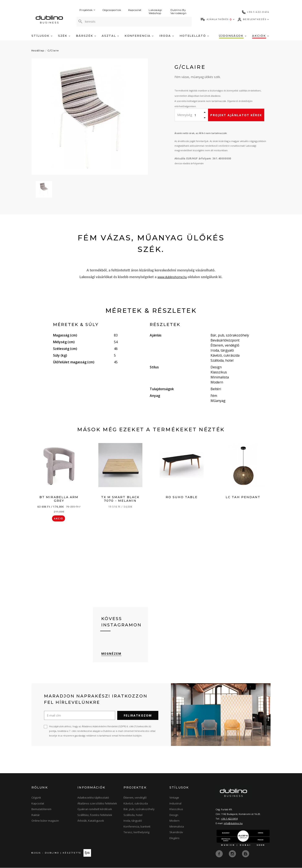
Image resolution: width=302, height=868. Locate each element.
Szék (64, 36)
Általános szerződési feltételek (97, 804)
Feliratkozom (138, 716)
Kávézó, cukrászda (136, 804)
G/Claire (53, 50)
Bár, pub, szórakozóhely (139, 810)
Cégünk (36, 798)
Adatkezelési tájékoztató (93, 798)
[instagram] (233, 854)
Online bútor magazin (45, 821)
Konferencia (139, 36)
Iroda (167, 36)
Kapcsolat (135, 10)
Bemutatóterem (41, 810)
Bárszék (86, 36)
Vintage (174, 798)
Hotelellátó (194, 36)
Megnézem (111, 654)
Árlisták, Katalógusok (91, 821)
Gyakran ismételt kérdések (95, 810)
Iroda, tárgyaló (133, 821)
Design (174, 815)
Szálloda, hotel (133, 815)
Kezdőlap (38, 50)
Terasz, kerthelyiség (136, 833)
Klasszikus (176, 810)
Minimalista (177, 827)
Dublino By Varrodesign (179, 12)
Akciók (260, 36)
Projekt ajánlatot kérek (236, 115)
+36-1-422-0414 (229, 819)
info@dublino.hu (233, 824)
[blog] (246, 854)
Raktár (36, 815)
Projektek (87, 10)
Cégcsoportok (112, 10)
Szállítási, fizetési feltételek (95, 815)
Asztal (110, 36)
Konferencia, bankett (137, 827)
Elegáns (174, 838)
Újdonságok (233, 36)
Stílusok (42, 36)
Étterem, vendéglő (135, 798)
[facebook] (220, 854)
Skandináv (176, 833)
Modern (174, 821)
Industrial (175, 804)
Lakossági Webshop (155, 12)
